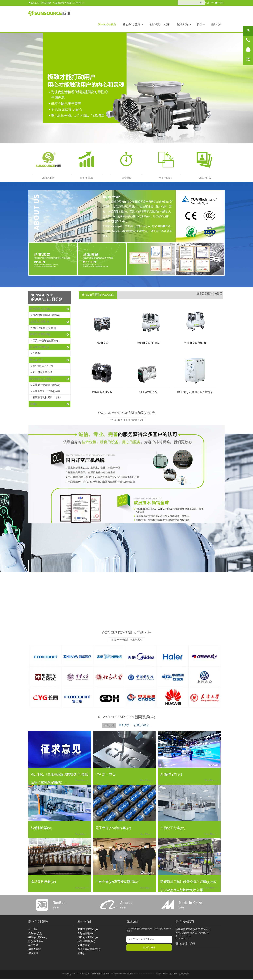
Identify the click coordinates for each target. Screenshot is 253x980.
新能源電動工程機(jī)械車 (45, 390)
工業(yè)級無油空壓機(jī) (44, 340)
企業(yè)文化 (35, 934)
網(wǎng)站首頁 (107, 24)
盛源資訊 (103, 725)
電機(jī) (34, 402)
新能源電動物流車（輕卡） (45, 396)
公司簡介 (33, 930)
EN (212, 3)
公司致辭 (33, 947)
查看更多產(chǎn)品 (208, 295)
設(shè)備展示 (35, 942)
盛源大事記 (34, 951)
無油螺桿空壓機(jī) (41, 309)
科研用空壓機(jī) (39, 347)
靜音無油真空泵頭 (41, 371)
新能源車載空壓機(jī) (42, 378)
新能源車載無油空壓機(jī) (45, 384)
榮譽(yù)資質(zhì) (37, 938)
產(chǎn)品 (184, 24)
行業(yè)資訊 (147, 725)
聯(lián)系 (216, 24)
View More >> (148, 781)
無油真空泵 (36, 359)
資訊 (201, 24)
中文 (207, 3)
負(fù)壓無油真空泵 (41, 365)
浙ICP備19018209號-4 (145, 975)
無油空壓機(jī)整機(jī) (42, 328)
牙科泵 (35, 353)
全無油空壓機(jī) (39, 321)
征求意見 (33, 955)
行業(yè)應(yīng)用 (159, 24)
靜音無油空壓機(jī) (41, 334)
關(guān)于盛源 (133, 24)
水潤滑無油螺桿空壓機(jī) (45, 315)
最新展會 (124, 725)
